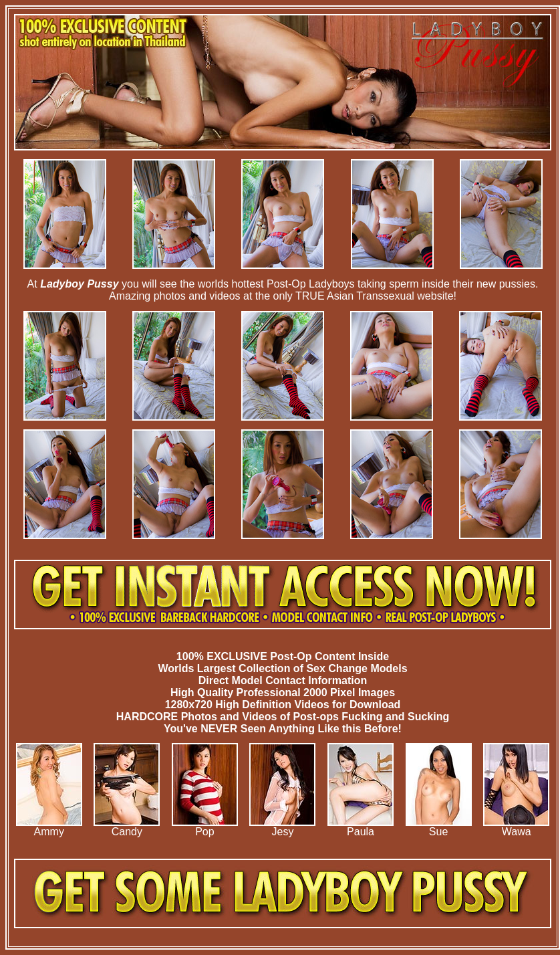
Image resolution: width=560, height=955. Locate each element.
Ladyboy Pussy (79, 284)
